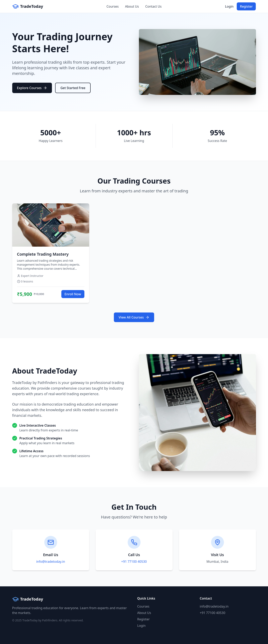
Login (229, 6)
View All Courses (134, 317)
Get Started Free (73, 88)
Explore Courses (32, 88)
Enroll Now (73, 294)
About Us (132, 6)
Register (246, 6)
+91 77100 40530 (134, 562)
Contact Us (153, 6)
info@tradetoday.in (51, 562)
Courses (113, 6)
